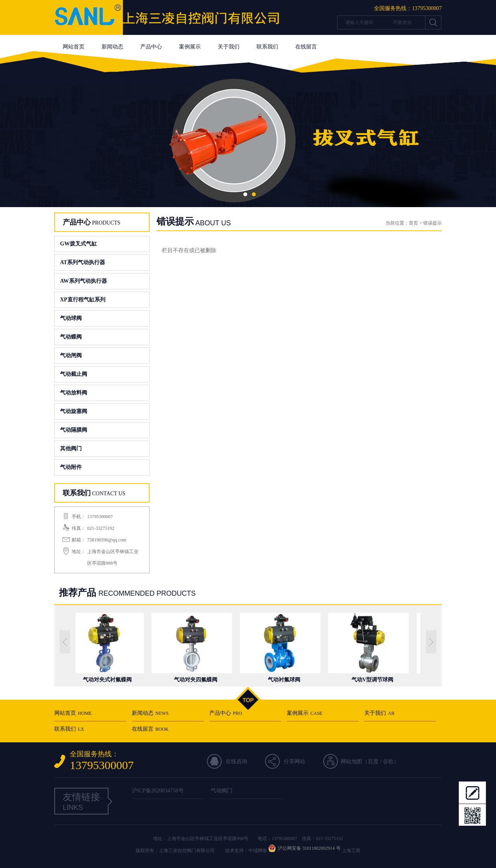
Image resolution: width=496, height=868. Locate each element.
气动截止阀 (74, 374)
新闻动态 (112, 47)
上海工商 (351, 851)
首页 (413, 223)
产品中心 (151, 47)
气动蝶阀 (71, 337)
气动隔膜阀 (74, 430)
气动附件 (71, 467)
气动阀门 (222, 791)
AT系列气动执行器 (83, 262)
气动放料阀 (74, 393)
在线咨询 (236, 762)
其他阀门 (71, 449)
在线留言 (306, 47)
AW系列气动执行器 (84, 281)
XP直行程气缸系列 (83, 300)
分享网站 (294, 762)
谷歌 (388, 762)
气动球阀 (71, 318)
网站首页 (74, 47)
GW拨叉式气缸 (78, 244)
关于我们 (229, 47)
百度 (373, 762)
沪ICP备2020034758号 (158, 791)
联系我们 (267, 47)
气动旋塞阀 (74, 411)
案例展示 (190, 47)
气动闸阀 (71, 355)
